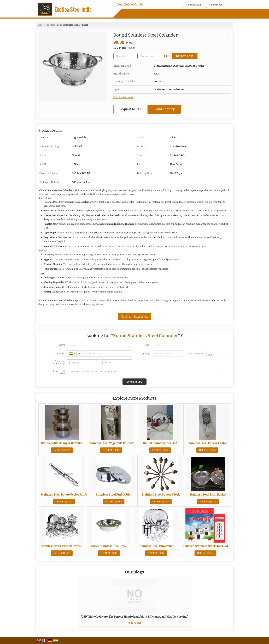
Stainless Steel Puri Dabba (114, 494)
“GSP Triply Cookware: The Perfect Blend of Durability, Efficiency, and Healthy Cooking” (134, 617)
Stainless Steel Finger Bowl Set (62, 443)
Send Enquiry (164, 109)
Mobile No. (60, 354)
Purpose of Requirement (59, 363)
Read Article (134, 623)
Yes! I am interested (134, 317)
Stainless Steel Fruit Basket (208, 494)
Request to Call (130, 109)
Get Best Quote (62, 450)
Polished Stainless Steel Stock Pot (205, 546)
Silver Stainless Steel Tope (109, 546)
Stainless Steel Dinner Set (156, 546)
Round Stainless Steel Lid (160, 443)
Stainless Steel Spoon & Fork (161, 494)
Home (40, 25)
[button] (131, 4)
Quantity (146, 354)
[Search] (229, 4)
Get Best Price (185, 56)
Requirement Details (59, 372)
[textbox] (149, 56)
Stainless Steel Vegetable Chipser (111, 443)
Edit (166, 56)
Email (147, 345)
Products (50, 25)
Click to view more (123, 97)
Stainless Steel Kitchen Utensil (62, 546)
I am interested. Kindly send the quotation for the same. (142, 372)
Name (62, 345)
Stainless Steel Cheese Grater (207, 443)
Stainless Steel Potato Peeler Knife (64, 494)
